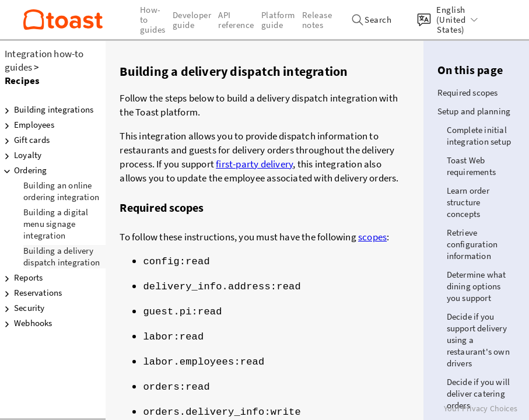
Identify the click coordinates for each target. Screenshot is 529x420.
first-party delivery (254, 164)
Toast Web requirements (471, 166)
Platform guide (278, 20)
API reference (236, 20)
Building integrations (47, 110)
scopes (372, 237)
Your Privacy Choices (481, 408)
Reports (21, 278)
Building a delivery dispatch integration (62, 256)
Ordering (24, 170)
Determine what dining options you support (477, 286)
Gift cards (25, 140)
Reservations (31, 293)
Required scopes (468, 92)
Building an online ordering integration (61, 191)
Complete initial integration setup (479, 136)
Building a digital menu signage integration (56, 224)
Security (22, 308)
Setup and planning (474, 111)
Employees (27, 125)
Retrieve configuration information (472, 244)
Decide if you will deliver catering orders (479, 393)
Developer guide (192, 20)
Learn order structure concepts (468, 202)
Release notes (317, 20)
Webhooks (26, 323)
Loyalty (21, 155)
